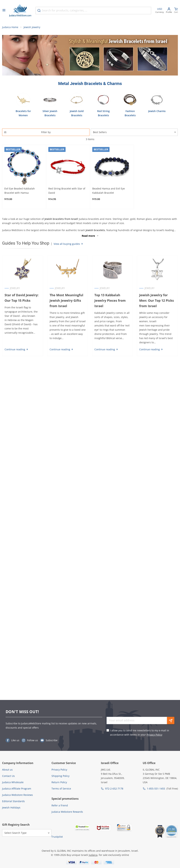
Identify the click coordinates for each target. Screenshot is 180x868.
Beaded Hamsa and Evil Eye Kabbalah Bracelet (109, 191)
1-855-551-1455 (156, 789)
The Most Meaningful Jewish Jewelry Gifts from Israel (66, 301)
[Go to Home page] (20, 11)
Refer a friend (60, 805)
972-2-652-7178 (114, 789)
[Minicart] (176, 11)
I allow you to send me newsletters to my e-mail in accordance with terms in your (140, 733)
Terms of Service (61, 789)
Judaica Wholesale (13, 782)
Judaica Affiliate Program (17, 789)
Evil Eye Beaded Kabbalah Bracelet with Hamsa (20, 191)
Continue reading (16, 350)
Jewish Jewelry (32, 27)
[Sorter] (134, 132)
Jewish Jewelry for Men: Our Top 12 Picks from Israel (157, 301)
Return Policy (59, 782)
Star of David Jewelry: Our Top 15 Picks (21, 298)
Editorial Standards (13, 801)
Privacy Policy (154, 735)
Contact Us (8, 776)
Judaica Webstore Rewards (67, 812)
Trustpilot (57, 837)
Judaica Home (10, 27)
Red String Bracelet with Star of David (67, 191)
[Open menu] (4, 11)
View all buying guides (68, 244)
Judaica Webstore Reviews (17, 795)
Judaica (93, 855)
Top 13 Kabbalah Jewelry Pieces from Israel (110, 301)
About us (7, 770)
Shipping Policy (60, 776)
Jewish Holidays (11, 808)
